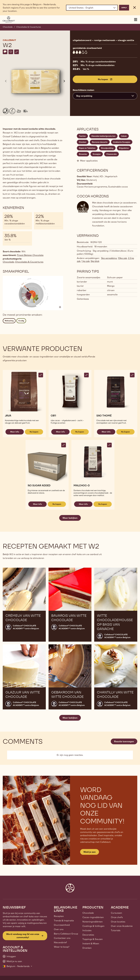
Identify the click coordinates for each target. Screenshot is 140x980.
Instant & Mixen (91, 943)
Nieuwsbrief (60, 942)
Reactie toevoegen (124, 741)
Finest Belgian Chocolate (30, 255)
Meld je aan (90, 852)
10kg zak (122, 258)
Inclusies (87, 930)
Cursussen (116, 913)
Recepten (59, 916)
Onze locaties (118, 922)
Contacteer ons (62, 938)
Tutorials (116, 930)
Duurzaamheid (62, 925)
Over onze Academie (122, 926)
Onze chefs (117, 917)
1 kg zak (86, 261)
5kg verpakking (109, 258)
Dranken (87, 948)
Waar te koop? (62, 947)
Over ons (59, 929)
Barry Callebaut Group (66, 934)
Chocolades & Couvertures (29, 27)
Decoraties (88, 935)
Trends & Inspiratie (64, 921)
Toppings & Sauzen (93, 939)
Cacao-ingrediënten (93, 917)
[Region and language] (92, 8)
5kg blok (95, 261)
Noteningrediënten (93, 922)
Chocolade (8, 27)
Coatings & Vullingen (93, 926)
